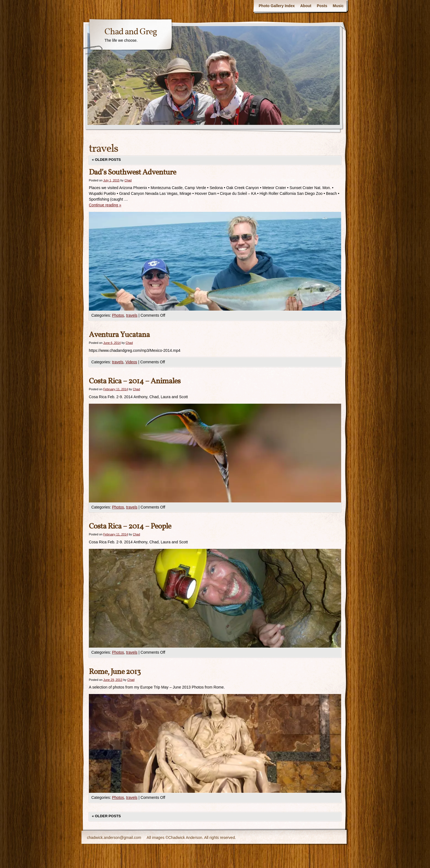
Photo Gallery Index (277, 6)
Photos (118, 315)
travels (132, 315)
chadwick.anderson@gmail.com (114, 838)
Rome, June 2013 (115, 672)
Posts (322, 6)
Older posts (106, 160)
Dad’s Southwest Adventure (132, 172)
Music (338, 6)
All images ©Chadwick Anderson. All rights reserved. (191, 838)
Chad (128, 180)
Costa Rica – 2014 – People (130, 526)
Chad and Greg (131, 32)
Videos (131, 362)
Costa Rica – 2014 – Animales (135, 381)
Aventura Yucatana (119, 335)
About (306, 6)
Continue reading (105, 205)
